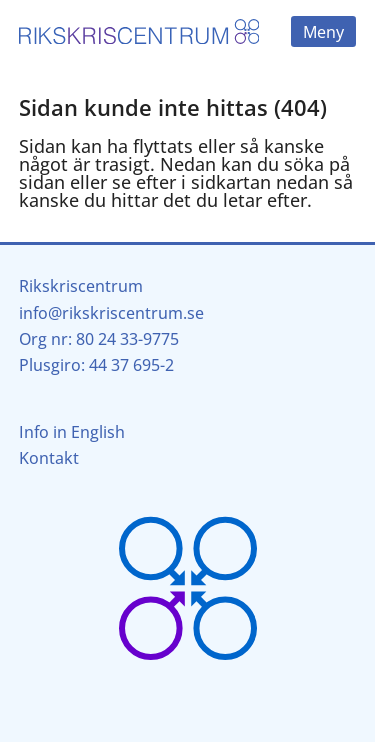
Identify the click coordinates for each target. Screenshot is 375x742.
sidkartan (231, 182)
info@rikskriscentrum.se (111, 313)
